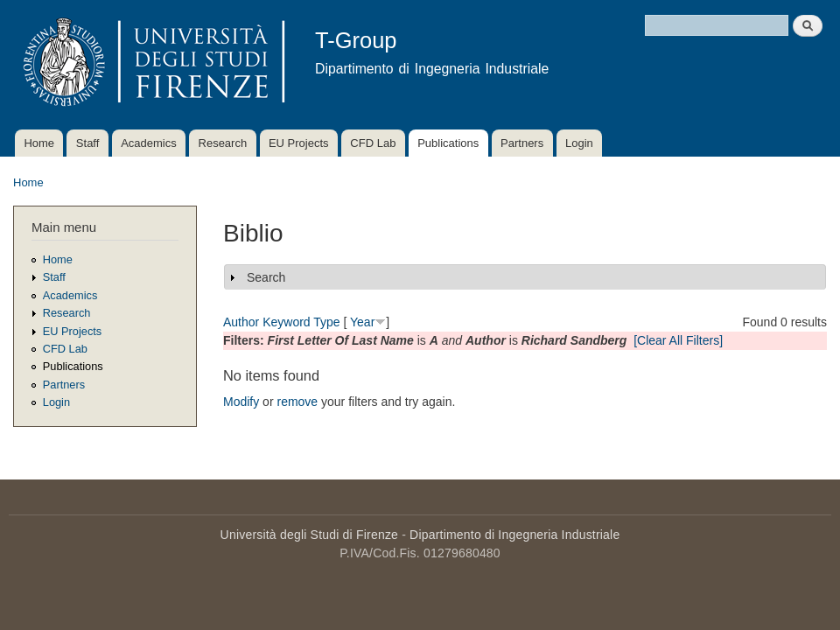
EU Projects (299, 143)
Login (579, 143)
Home (39, 143)
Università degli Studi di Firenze (309, 535)
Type (326, 322)
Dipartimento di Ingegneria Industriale (514, 535)
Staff (88, 143)
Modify (241, 402)
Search (266, 277)
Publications (448, 143)
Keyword (286, 322)
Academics (149, 143)
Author (241, 322)
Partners (522, 143)
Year (362, 322)
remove (297, 402)
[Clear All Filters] (678, 340)
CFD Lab (373, 143)
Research (223, 143)
